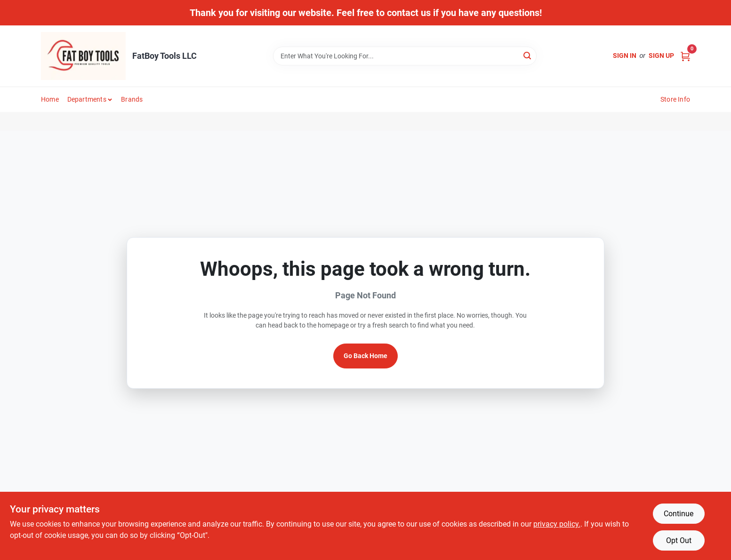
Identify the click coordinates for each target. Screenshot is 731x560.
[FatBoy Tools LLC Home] (83, 56)
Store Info (675, 99)
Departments (87, 99)
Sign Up (661, 56)
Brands (132, 99)
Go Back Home (365, 356)
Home (50, 99)
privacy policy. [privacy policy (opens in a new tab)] (557, 524)
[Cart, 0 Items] (685, 56)
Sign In (625, 56)
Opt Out (679, 540)
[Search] (528, 55)
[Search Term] (405, 56)
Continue (679, 514)
